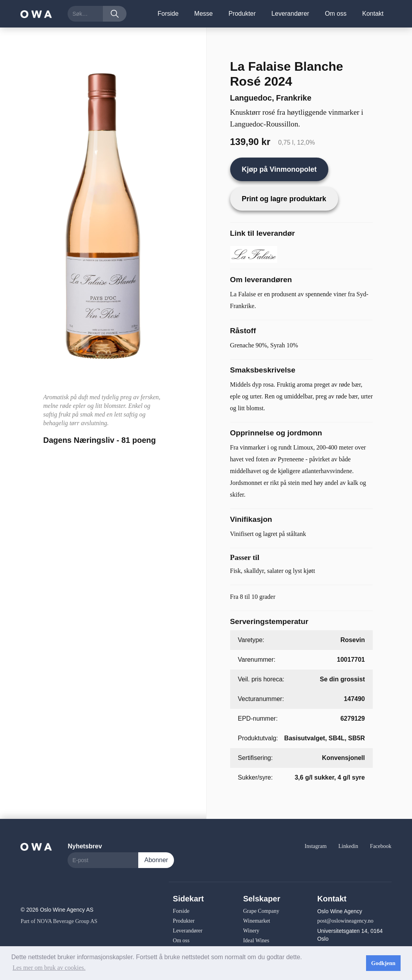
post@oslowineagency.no (345, 921)
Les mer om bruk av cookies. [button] (49, 968)
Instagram (316, 846)
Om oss (336, 14)
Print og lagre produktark (284, 199)
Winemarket (257, 921)
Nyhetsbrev (85, 846)
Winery (251, 931)
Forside (168, 14)
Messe (204, 14)
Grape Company (261, 911)
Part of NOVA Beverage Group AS (59, 921)
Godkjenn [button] (383, 963)
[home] (36, 14)
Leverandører (290, 14)
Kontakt (373, 14)
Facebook (381, 846)
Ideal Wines (256, 941)
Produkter (242, 14)
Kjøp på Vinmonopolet (279, 169)
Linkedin (349, 846)
